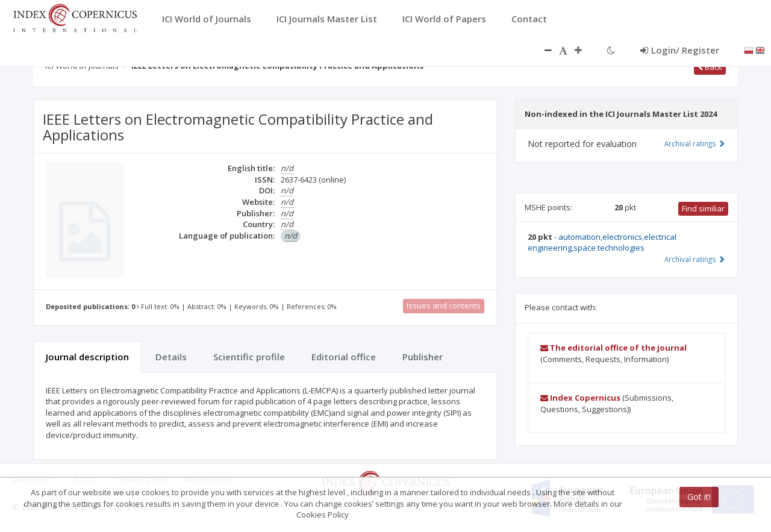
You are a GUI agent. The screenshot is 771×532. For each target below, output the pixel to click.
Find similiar (703, 208)
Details (171, 357)
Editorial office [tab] (344, 357)
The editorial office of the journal (613, 348)
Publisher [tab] (423, 357)
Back (710, 67)
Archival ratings (695, 143)
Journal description (87, 357)
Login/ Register (680, 50)
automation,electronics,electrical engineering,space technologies (602, 243)
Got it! (699, 497)
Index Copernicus (580, 398)
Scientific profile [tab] (249, 357)
